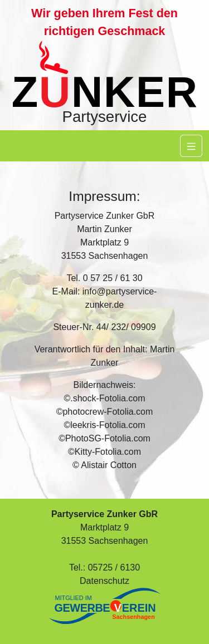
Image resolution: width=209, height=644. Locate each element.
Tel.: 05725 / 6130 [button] (104, 567)
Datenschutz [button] (104, 581)
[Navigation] (191, 146)
